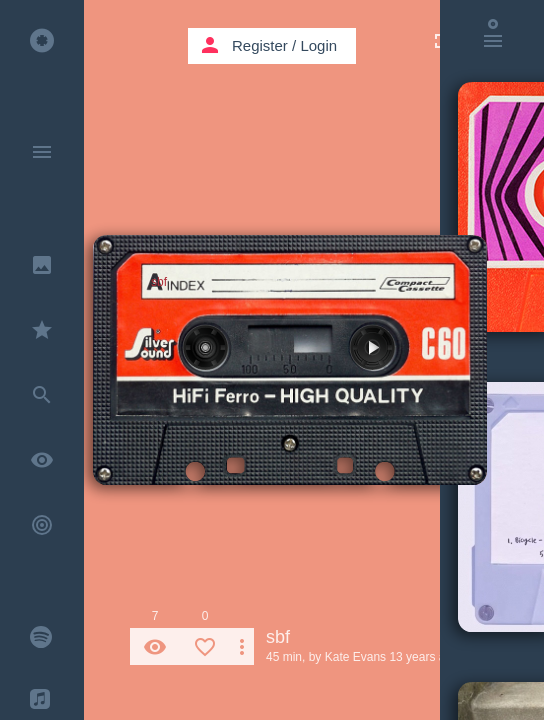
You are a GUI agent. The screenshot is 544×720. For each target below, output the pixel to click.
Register (260, 45)
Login (318, 45)
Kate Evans (355, 657)
